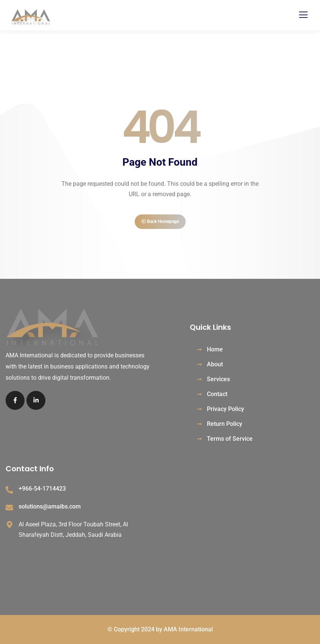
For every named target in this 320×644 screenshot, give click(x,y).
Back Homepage (160, 221)
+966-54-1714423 (42, 489)
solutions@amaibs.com (50, 506)
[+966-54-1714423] (9, 490)
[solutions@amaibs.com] (9, 508)
